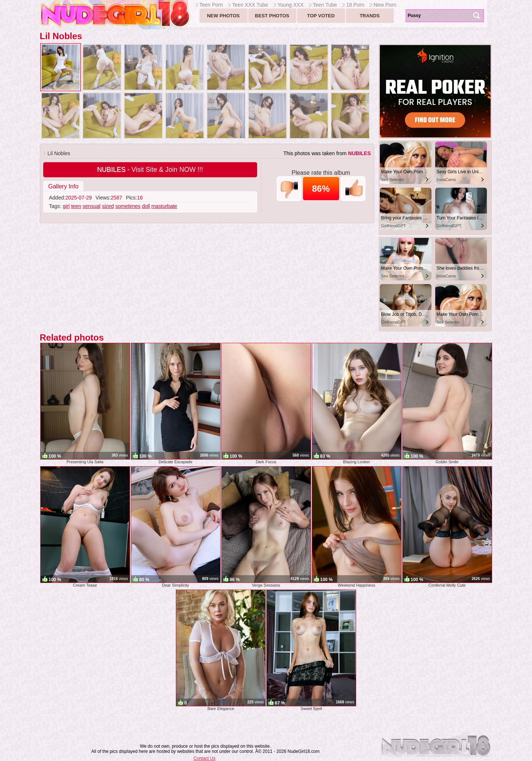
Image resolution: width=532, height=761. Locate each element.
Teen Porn (211, 5)
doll (146, 206)
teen (76, 206)
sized (108, 206)
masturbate (164, 206)
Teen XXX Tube (250, 5)
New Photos (223, 16)
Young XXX (291, 5)
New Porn (385, 5)
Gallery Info (64, 186)
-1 (289, 189)
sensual (92, 206)
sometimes (128, 206)
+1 (353, 189)
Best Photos (272, 16)
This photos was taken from (327, 153)
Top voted (321, 16)
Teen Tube (325, 5)
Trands (369, 16)
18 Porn (355, 5)
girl (66, 206)
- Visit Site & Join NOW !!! (150, 170)
